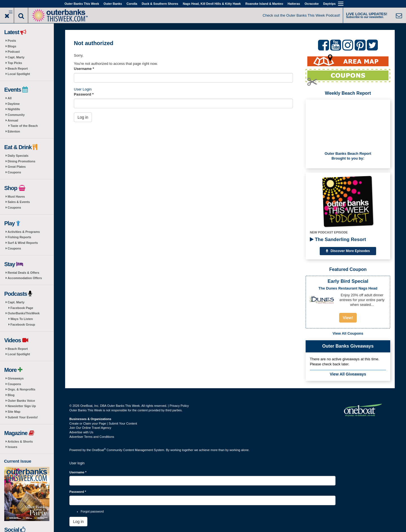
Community (16, 115)
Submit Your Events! (23, 417)
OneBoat (99, 450)
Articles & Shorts (20, 442)
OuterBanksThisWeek (24, 313)
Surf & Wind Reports (23, 243)
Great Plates (17, 167)
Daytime (14, 104)
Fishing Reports (19, 237)
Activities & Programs (24, 232)
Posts (12, 41)
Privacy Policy (179, 406)
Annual (13, 120)
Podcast (14, 52)
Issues (12, 447)
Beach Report (18, 69)
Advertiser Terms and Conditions (92, 437)
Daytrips (329, 4)
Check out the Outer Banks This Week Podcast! (302, 15)
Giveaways (16, 378)
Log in (83, 117)
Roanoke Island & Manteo (264, 4)
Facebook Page (22, 308)
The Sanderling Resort (338, 239)
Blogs (12, 46)
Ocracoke (312, 4)
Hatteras (294, 4)
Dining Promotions (21, 161)
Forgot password (92, 511)
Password (84, 94)
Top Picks (15, 63)
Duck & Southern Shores (160, 4)
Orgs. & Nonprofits (21, 389)
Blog (11, 395)
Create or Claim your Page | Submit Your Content (103, 423)
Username (84, 69)
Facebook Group (23, 325)
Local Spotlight (19, 74)
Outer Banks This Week (82, 4)
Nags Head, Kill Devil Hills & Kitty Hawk (212, 4)
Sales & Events (19, 202)
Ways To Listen (22, 319)
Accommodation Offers (25, 278)
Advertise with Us (81, 432)
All (10, 98)
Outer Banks (113, 4)
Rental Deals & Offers (23, 273)
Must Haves (16, 197)
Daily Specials (18, 156)
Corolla (132, 4)
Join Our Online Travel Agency (90, 428)
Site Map (14, 412)
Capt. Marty (16, 57)
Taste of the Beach (24, 126)
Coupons (14, 172)
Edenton (14, 131)
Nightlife (14, 109)
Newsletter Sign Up (22, 406)
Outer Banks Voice (21, 401)
